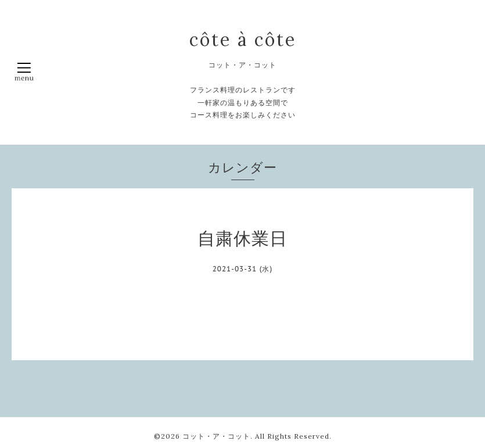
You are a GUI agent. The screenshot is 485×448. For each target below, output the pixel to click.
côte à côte (243, 40)
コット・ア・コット (216, 436)
